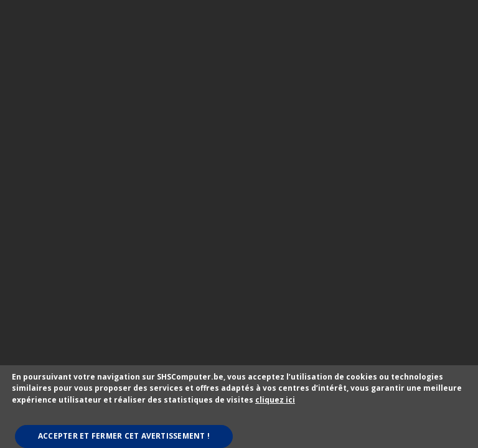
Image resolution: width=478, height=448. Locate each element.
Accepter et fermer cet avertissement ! (124, 436)
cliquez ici (275, 400)
